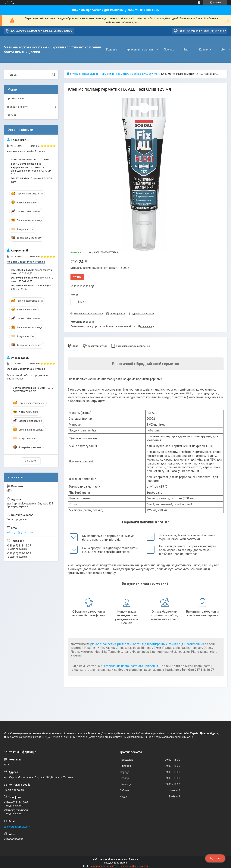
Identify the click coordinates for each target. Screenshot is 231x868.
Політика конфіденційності (133, 866)
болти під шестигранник (150, 644)
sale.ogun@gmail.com (20, 532)
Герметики (107, 74)
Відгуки (11, 115)
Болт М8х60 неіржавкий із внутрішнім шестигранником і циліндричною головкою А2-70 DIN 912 (31, 169)
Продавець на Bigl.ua (116, 863)
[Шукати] (54, 75)
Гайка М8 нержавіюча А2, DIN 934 (30, 159)
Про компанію (15, 98)
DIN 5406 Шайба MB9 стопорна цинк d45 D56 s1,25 (31, 287)
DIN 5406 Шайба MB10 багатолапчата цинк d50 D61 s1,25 (32, 279)
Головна (112, 50)
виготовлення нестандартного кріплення (129, 666)
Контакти (205, 50)
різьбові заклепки (103, 644)
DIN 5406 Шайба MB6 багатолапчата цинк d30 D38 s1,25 (31, 272)
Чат (215, 858)
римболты (125, 644)
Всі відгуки (31, 461)
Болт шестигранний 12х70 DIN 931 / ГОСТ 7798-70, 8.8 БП (33, 390)
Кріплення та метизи (140, 50)
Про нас (169, 50)
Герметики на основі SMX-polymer (137, 74)
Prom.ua (133, 859)
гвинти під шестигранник (186, 644)
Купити (77, 277)
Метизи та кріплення (85, 74)
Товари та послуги (18, 107)
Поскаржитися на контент (103, 866)
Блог (187, 50)
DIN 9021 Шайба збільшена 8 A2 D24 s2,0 (31, 180)
